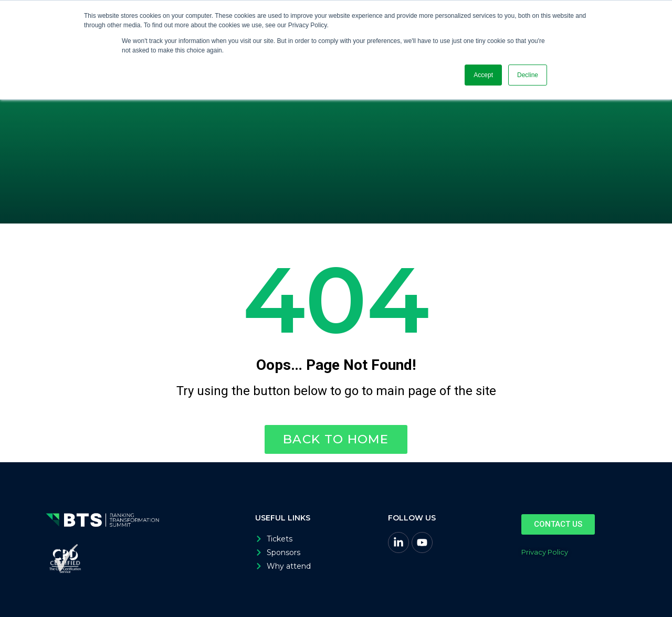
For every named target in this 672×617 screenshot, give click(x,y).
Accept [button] (483, 75)
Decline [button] (528, 75)
